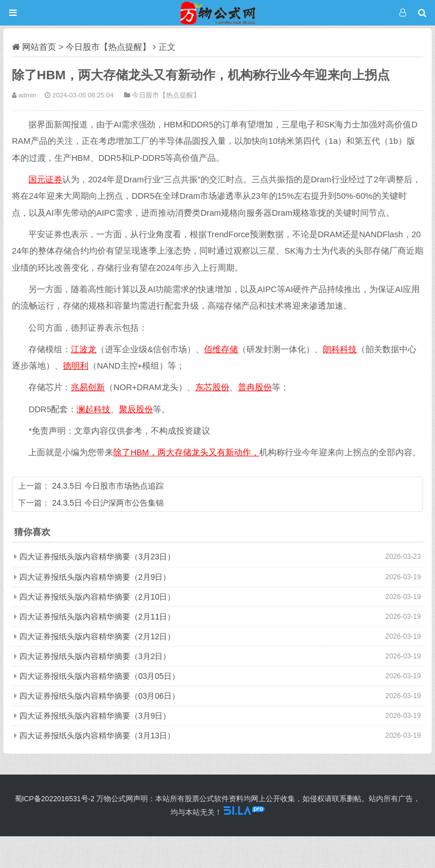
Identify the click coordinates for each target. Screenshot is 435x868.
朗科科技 (340, 349)
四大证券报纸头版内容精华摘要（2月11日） (97, 617)
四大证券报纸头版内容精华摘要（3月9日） (95, 716)
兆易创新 (88, 387)
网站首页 (39, 47)
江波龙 (84, 349)
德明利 (76, 366)
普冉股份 (255, 387)
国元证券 (45, 179)
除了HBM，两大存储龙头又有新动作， (186, 452)
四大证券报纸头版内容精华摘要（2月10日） (97, 597)
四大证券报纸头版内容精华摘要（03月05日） (99, 676)
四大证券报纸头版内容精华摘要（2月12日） (97, 636)
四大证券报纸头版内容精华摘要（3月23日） (97, 557)
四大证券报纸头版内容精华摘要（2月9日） (95, 577)
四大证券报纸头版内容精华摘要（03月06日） (99, 696)
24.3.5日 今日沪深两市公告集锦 (108, 503)
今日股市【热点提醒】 (108, 47)
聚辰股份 (136, 409)
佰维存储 (221, 349)
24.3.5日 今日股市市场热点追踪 (108, 486)
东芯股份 (212, 387)
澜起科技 (93, 409)
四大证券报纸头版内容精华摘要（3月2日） (95, 656)
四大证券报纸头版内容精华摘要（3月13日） (97, 736)
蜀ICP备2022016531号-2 (55, 799)
